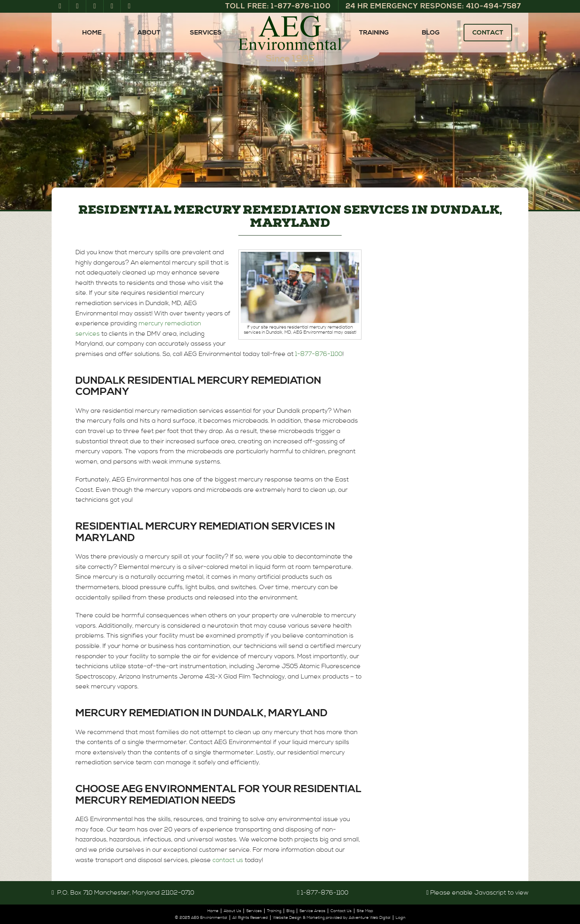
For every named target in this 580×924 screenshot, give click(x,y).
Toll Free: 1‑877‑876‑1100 (278, 6)
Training (374, 33)
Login (401, 918)
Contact (488, 33)
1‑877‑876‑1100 (325, 893)
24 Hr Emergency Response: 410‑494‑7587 (433, 6)
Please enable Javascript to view (479, 893)
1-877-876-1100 (319, 354)
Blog (431, 33)
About (149, 33)
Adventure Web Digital (370, 918)
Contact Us (341, 911)
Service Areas (312, 911)
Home (92, 33)
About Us (232, 911)
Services (206, 33)
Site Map (365, 911)
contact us (228, 860)
